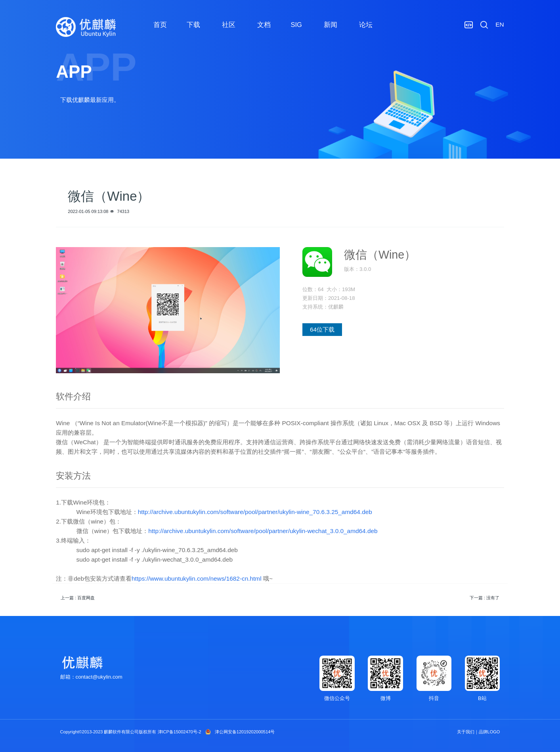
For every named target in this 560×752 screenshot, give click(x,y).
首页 (160, 25)
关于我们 (466, 732)
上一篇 (78, 598)
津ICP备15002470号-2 (180, 732)
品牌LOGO (489, 732)
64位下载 (322, 329)
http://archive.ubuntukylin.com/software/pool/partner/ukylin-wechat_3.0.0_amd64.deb (263, 531)
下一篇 (485, 598)
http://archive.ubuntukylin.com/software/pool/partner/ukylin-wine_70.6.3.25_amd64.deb (255, 512)
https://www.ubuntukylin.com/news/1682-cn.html (197, 578)
